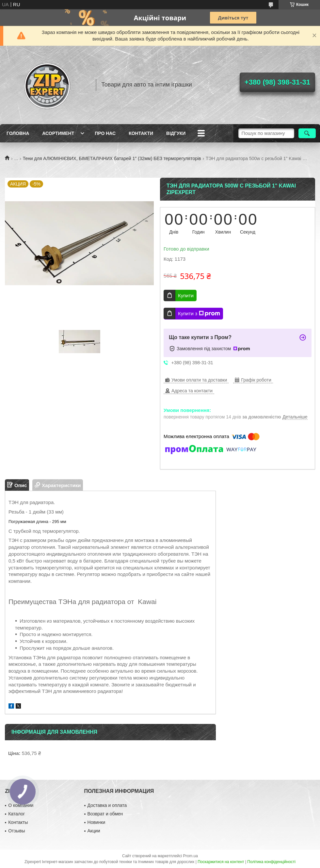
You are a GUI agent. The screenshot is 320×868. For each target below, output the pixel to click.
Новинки (96, 822)
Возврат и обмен (105, 814)
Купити (186, 295)
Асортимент (58, 133)
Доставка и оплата (107, 805)
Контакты (18, 822)
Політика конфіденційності (271, 862)
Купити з (199, 314)
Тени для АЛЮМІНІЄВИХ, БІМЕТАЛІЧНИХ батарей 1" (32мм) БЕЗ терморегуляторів (112, 158)
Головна (18, 133)
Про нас (105, 133)
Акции (94, 831)
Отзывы (16, 831)
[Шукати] (307, 133)
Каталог (16, 814)
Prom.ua (191, 856)
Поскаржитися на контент (221, 862)
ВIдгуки (176, 133)
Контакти (141, 133)
